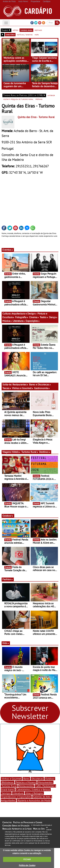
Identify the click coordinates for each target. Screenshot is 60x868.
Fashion (8, 579)
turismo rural (26, 30)
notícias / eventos (25, 35)
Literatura (19, 321)
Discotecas (37, 779)
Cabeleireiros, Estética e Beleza (33, 790)
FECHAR (27, 859)
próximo (39, 99)
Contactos (7, 822)
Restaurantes (20, 384)
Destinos (45, 452)
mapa (37, 35)
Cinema (34, 317)
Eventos (8, 250)
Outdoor (8, 516)
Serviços (6, 793)
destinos (38, 30)
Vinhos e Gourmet (23, 388)
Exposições (33, 321)
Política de (27, 865)
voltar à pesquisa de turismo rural (18, 99)
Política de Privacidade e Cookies (28, 822)
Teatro (44, 317)
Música (7, 321)
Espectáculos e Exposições (16, 797)
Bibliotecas (8, 782)
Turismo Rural (30, 452)
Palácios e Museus (26, 782)
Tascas (7, 388)
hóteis (15, 30)
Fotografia (22, 317)
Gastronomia (42, 388)
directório (10, 35)
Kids (6, 643)
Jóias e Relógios (34, 793)
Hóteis (16, 452)
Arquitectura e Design (24, 314)
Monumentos (45, 782)
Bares (26, 779)
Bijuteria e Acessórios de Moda (34, 800)
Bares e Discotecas (40, 384)
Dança (53, 317)
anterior (51, 95)
